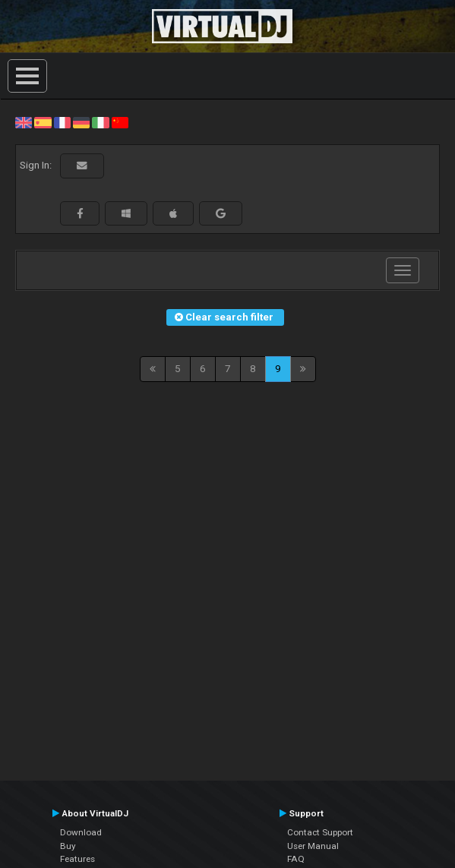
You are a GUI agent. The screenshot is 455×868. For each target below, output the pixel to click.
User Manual (313, 846)
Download (81, 832)
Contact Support (320, 832)
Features (77, 859)
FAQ (296, 859)
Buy (68, 846)
